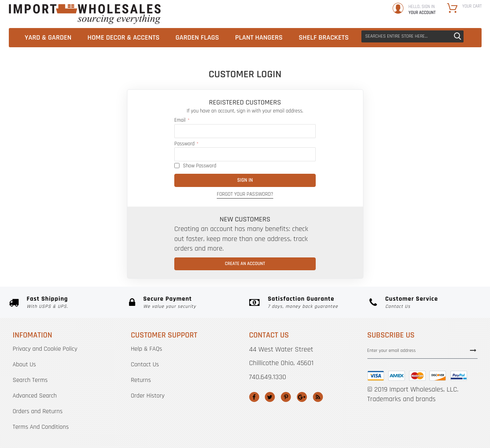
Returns (141, 380)
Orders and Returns (38, 411)
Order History (148, 396)
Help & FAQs (147, 349)
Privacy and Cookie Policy (45, 349)
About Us (24, 365)
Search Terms (30, 380)
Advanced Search (35, 396)
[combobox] (412, 36)
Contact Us (145, 365)
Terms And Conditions (41, 427)
